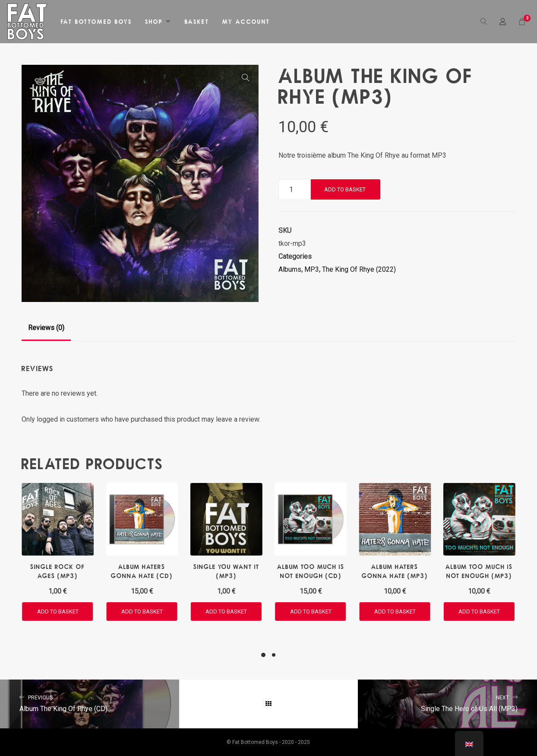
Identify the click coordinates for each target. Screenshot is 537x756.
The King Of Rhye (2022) (359, 269)
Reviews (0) (46, 328)
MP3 (312, 269)
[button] (246, 78)
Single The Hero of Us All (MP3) (447, 703)
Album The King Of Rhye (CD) (90, 703)
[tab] (46, 328)
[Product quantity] (295, 189)
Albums (290, 269)
